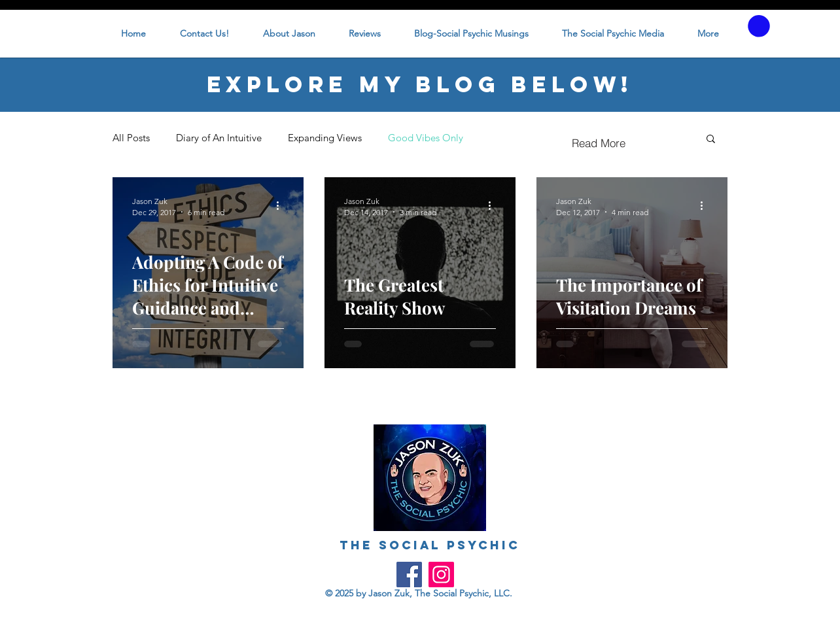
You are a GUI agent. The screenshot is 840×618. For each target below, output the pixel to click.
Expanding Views (325, 138)
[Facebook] (409, 575)
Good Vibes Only (426, 138)
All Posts (131, 138)
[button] (759, 26)
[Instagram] (441, 575)
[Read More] (599, 143)
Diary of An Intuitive (219, 138)
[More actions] (282, 206)
